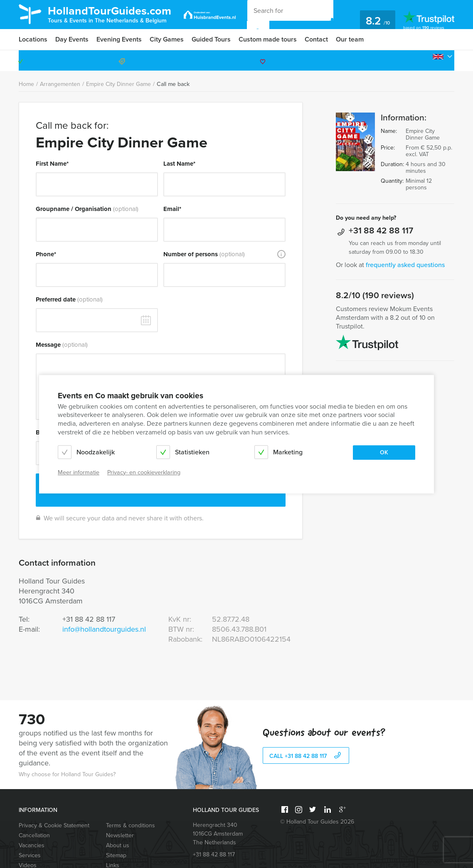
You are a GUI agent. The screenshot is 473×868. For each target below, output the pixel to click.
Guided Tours (211, 39)
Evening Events (119, 39)
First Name (52, 164)
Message (62, 345)
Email (172, 209)
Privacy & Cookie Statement (54, 825)
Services (30, 855)
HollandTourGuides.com (110, 14)
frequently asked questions (405, 265)
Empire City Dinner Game (118, 84)
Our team (350, 39)
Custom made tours (268, 39)
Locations (33, 39)
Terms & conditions (131, 825)
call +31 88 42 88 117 (306, 756)
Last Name (179, 164)
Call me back (173, 84)
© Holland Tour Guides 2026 (317, 822)
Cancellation (34, 835)
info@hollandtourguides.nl (104, 629)
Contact (316, 39)
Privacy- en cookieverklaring (144, 472)
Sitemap (116, 855)
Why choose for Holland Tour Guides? (67, 774)
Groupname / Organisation (87, 209)
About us (118, 845)
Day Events (72, 39)
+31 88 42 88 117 (419, 60)
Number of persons (204, 254)
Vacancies (32, 845)
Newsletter (120, 835)
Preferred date (69, 299)
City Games (167, 39)
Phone (46, 254)
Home (26, 84)
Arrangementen (60, 84)
